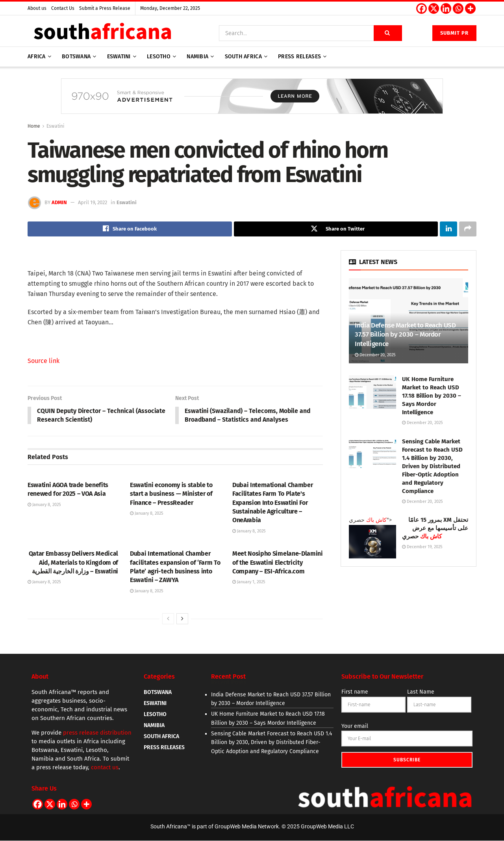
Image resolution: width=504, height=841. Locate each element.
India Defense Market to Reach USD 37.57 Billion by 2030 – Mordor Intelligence (405, 335)
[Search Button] (388, 33)
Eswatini (119, 57)
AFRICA (37, 57)
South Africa (243, 57)
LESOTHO (155, 715)
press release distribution (97, 733)
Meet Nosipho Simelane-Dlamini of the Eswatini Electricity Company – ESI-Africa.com (278, 563)
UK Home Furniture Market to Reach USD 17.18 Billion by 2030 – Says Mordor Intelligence (432, 396)
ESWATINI (155, 704)
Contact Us (63, 8)
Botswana (76, 57)
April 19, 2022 (93, 202)
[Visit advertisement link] (252, 102)
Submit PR (454, 33)
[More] (470, 8)
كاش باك (431, 536)
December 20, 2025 (375, 355)
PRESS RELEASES (164, 748)
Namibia (197, 57)
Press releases (299, 57)
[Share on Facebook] (130, 229)
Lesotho (159, 57)
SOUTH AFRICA (161, 737)
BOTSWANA (158, 693)
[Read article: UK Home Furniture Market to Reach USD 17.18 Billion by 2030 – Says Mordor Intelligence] (372, 393)
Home (34, 126)
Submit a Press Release (105, 8)
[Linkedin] (446, 8)
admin (59, 202)
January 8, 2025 (44, 505)
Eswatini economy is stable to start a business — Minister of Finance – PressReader (171, 494)
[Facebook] (422, 8)
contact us (105, 768)
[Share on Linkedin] (448, 229)
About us (37, 8)
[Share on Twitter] (336, 229)
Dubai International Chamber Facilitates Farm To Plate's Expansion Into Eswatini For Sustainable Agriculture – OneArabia (272, 503)
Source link (44, 361)
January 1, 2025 (249, 583)
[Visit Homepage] (102, 33)
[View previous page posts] (168, 619)
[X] (434, 8)
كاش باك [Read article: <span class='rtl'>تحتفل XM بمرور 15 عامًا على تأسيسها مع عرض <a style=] (376, 520)
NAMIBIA (154, 726)
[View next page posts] (182, 619)
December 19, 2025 (422, 547)
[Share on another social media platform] (468, 229)
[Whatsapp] (458, 8)
